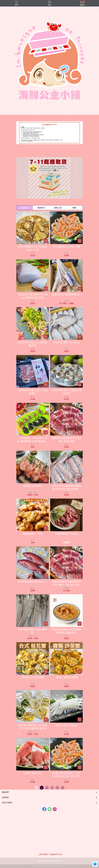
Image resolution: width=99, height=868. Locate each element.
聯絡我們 (5, 792)
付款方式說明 (7, 803)
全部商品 (5, 797)
